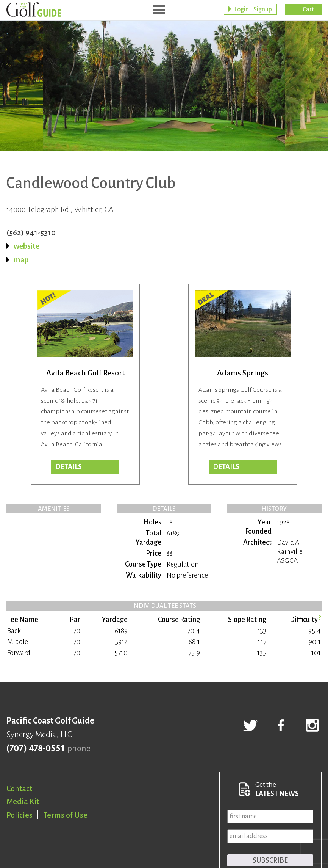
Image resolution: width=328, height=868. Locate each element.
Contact (19, 788)
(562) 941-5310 (31, 232)
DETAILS (226, 467)
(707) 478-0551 (35, 749)
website (27, 246)
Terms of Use (66, 815)
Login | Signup (253, 9)
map (21, 260)
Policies (20, 815)
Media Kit (23, 801)
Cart (308, 9)
